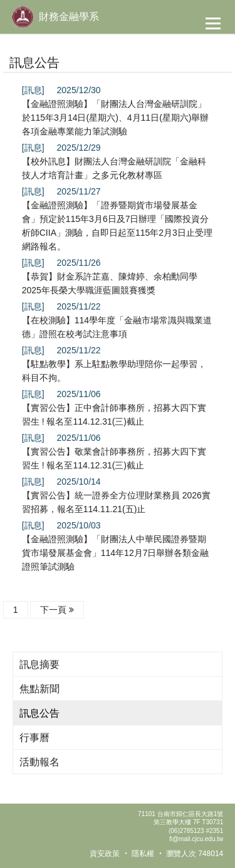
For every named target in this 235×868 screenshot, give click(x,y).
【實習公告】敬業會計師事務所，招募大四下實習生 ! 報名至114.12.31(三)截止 (114, 458)
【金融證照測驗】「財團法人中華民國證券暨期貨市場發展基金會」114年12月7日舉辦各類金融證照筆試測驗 (116, 553)
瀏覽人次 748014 (195, 854)
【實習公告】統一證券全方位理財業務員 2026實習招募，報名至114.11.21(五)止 (116, 502)
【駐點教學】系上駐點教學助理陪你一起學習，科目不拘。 (114, 371)
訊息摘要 (39, 664)
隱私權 (143, 854)
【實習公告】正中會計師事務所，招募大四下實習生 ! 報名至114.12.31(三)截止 (114, 415)
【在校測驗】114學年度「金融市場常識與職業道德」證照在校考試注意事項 (117, 327)
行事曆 (34, 738)
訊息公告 (39, 713)
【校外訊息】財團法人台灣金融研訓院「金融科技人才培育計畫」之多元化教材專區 (114, 168)
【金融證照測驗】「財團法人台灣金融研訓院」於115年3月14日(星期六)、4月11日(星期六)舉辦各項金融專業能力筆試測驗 (116, 118)
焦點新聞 (39, 689)
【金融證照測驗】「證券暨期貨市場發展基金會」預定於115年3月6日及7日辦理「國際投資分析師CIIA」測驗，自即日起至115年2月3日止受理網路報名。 (117, 226)
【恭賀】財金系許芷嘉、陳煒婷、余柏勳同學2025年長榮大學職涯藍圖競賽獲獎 (110, 283)
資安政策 (105, 854)
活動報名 (39, 762)
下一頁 (57, 610)
